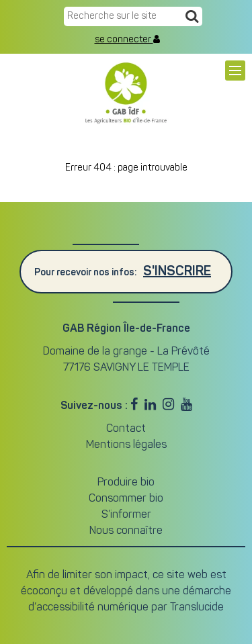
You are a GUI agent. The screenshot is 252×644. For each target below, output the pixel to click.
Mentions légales (126, 445)
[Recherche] (192, 17)
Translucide (197, 608)
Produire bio (126, 483)
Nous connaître (126, 531)
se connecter (127, 40)
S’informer (126, 515)
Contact (126, 429)
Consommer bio (126, 499)
